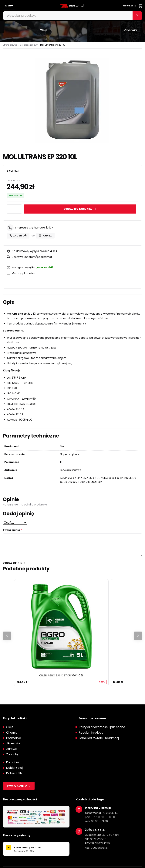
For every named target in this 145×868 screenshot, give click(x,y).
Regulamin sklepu (91, 733)
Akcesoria (13, 744)
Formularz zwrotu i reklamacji (99, 738)
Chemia (12, 733)
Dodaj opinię (12, 563)
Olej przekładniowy (29, 45)
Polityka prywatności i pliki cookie (102, 727)
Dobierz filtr (14, 773)
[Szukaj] (137, 16)
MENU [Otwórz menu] (9, 6)
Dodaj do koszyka (80, 209)
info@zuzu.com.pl (98, 808)
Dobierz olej (14, 768)
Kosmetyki (14, 738)
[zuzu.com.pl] (72, 6)
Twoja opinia (12, 530)
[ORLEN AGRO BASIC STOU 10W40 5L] (61, 626)
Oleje (10, 727)
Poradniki (12, 762)
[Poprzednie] (7, 636)
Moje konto (130, 6)
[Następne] (138, 636)
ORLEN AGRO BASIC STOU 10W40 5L (61, 675)
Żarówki (12, 749)
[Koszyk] (140, 6)
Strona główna (10, 45)
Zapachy (12, 755)
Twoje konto (19, 786)
